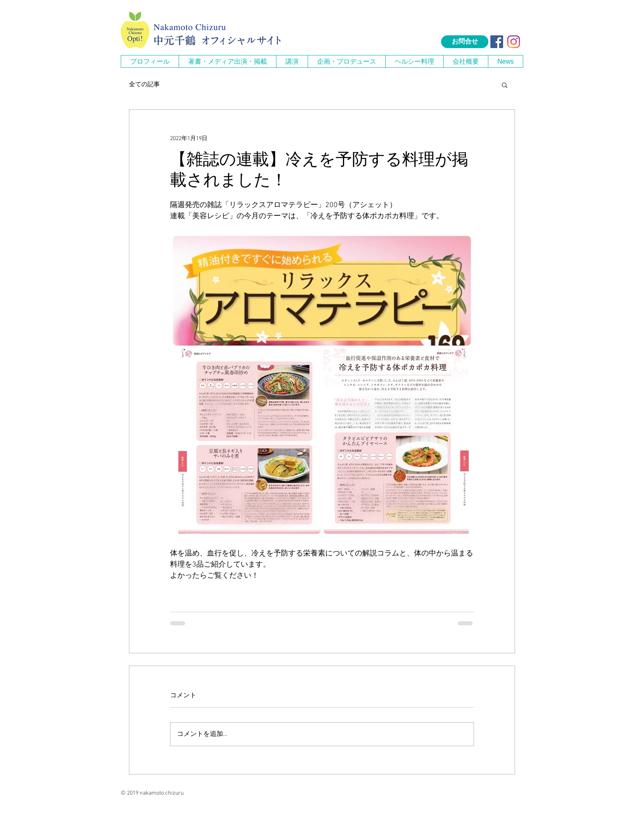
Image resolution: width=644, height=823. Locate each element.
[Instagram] (514, 42)
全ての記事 (144, 85)
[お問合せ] (465, 42)
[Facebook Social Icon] (497, 42)
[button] (227, 61)
